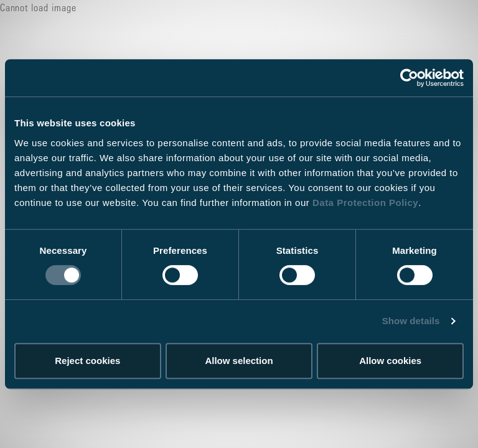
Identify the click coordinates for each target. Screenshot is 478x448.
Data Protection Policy (365, 203)
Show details (411, 321)
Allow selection (239, 361)
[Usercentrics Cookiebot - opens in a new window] (409, 78)
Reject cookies (87, 361)
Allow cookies (390, 361)
